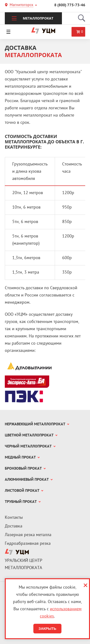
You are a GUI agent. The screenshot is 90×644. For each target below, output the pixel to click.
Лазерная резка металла (28, 535)
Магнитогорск (21, 5)
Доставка (14, 526)
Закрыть (47, 628)
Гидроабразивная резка (28, 544)
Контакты (14, 518)
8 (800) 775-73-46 (70, 5)
